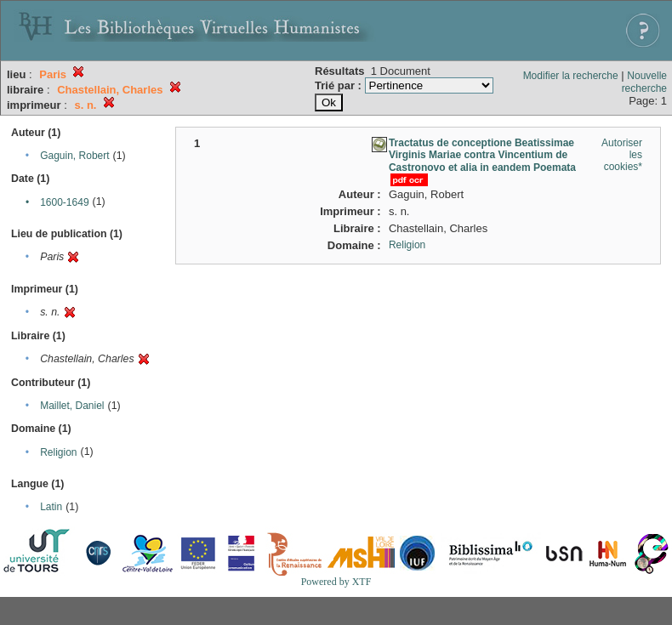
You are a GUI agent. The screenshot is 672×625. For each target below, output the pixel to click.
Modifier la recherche (571, 76)
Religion (58, 452)
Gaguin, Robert (74, 156)
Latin (51, 507)
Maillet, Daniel (72, 406)
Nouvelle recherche (644, 82)
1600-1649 (64, 202)
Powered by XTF (336, 582)
